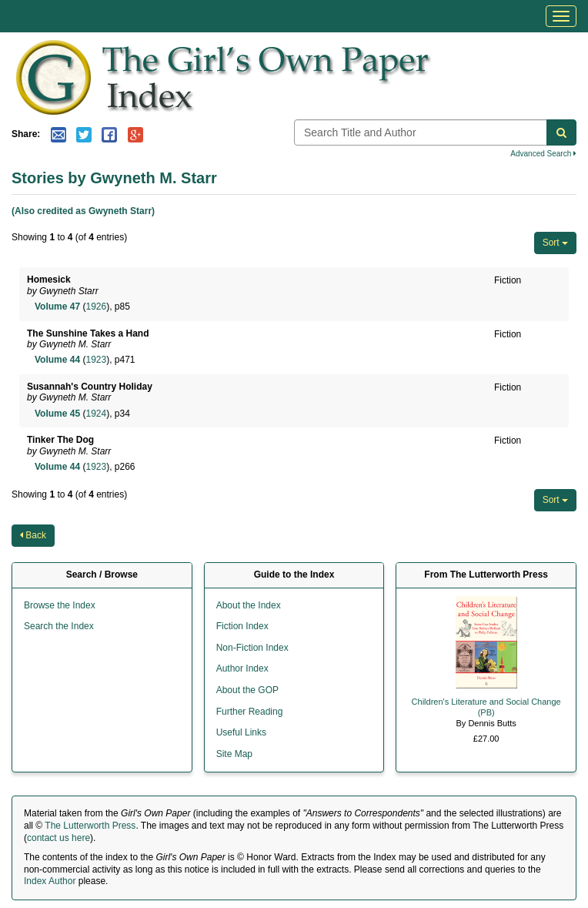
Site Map (234, 754)
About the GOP (247, 690)
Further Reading (250, 712)
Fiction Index (242, 626)
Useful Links (241, 732)
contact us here (58, 838)
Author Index (242, 668)
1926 (96, 307)
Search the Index (59, 626)
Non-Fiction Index (252, 648)
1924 (96, 414)
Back (33, 535)
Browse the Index (60, 605)
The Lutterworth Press (90, 826)
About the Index (249, 605)
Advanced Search (543, 154)
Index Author (50, 881)
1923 (96, 360)
